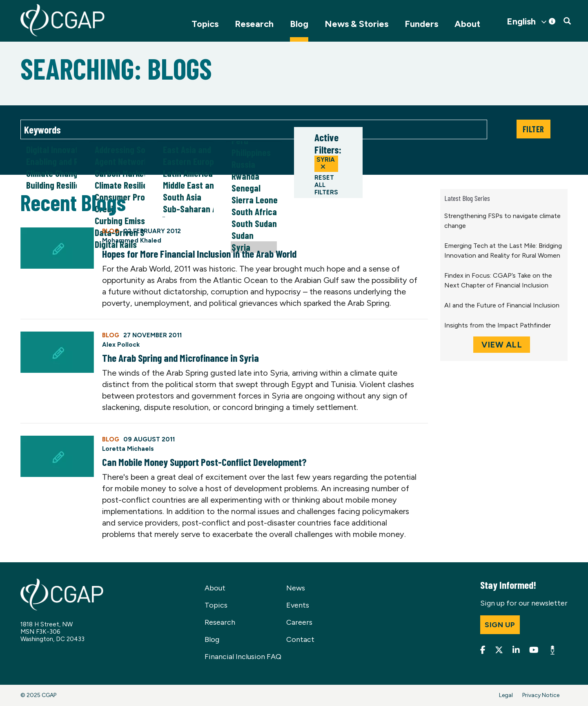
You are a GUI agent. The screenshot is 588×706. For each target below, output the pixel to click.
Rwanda (254, 176)
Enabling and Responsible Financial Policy (49, 161)
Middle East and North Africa (185, 185)
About (467, 24)
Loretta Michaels (128, 449)
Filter (533, 129)
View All (502, 345)
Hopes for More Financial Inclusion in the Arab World (199, 254)
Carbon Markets (117, 173)
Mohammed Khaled (132, 241)
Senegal (254, 188)
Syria (326, 163)
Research (254, 24)
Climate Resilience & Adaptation (117, 185)
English (521, 22)
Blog (299, 24)
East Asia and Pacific (185, 150)
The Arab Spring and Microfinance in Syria (180, 358)
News (296, 588)
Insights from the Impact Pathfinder (498, 325)
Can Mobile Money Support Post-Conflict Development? (204, 462)
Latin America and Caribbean (185, 173)
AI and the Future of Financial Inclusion (502, 305)
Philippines (254, 153)
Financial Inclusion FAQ (243, 657)
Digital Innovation (49, 150)
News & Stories (356, 24)
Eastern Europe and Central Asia (185, 161)
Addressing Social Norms (117, 150)
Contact (300, 639)
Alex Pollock (121, 345)
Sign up (500, 625)
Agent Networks (117, 161)
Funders (421, 24)
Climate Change (49, 173)
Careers (299, 622)
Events (298, 605)
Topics (205, 24)
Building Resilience (49, 185)
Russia (254, 164)
